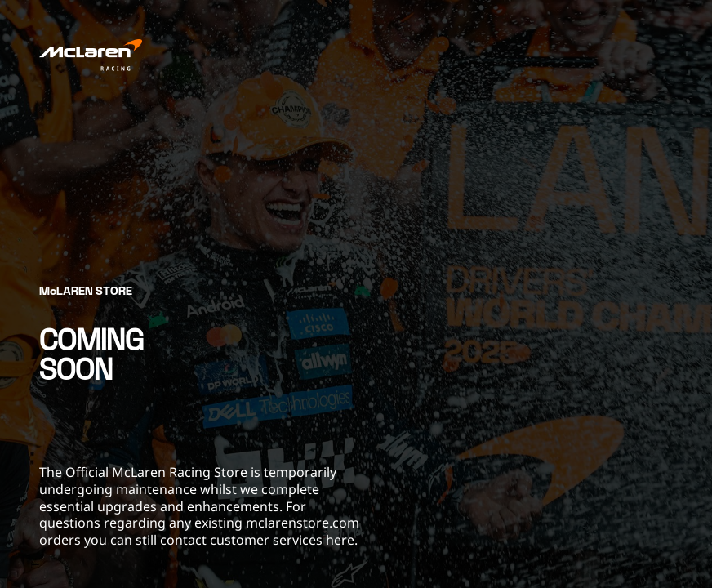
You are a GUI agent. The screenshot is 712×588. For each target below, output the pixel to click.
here (340, 540)
